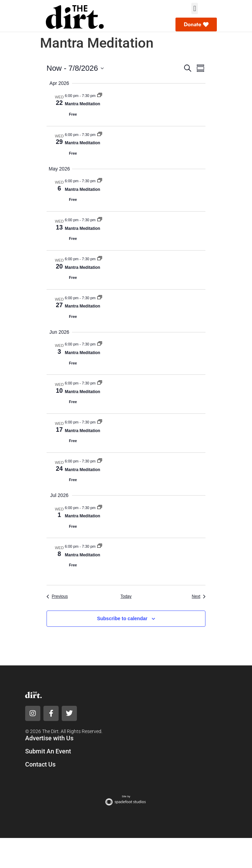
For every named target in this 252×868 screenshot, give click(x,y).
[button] (195, 8)
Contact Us (40, 764)
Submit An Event (48, 751)
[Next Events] (199, 597)
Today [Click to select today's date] (126, 596)
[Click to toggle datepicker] (75, 68)
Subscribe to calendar (122, 618)
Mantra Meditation (83, 104)
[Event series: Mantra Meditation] (100, 96)
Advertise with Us (49, 738)
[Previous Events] (57, 597)
